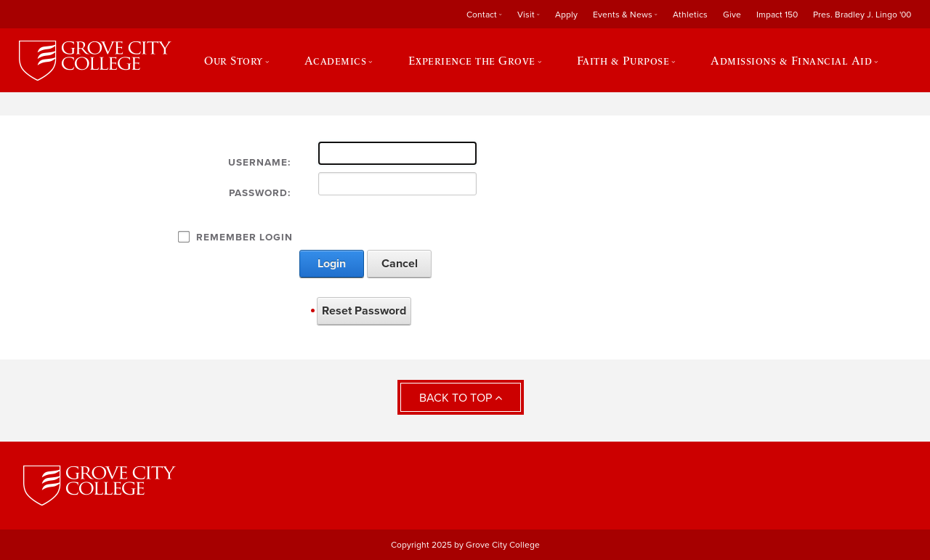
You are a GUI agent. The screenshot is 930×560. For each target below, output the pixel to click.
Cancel (400, 264)
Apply (566, 15)
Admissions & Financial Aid (791, 60)
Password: (260, 193)
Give (732, 15)
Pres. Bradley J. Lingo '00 (862, 15)
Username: (259, 163)
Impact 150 (777, 15)
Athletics (690, 15)
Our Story (234, 60)
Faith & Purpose (623, 60)
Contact (482, 15)
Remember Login (244, 238)
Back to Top (461, 398)
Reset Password (364, 311)
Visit (526, 15)
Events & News (623, 15)
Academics (336, 60)
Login (332, 264)
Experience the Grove (472, 60)
